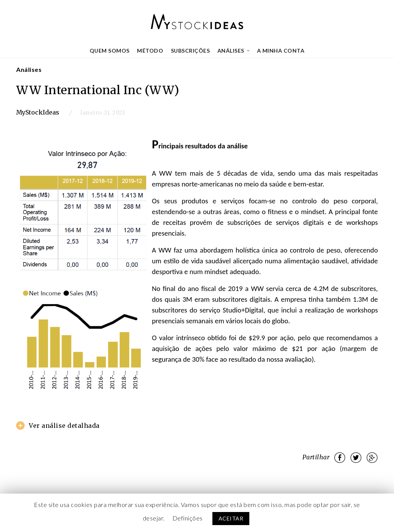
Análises (29, 69)
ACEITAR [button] (231, 518)
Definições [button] (188, 518)
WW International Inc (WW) (98, 90)
